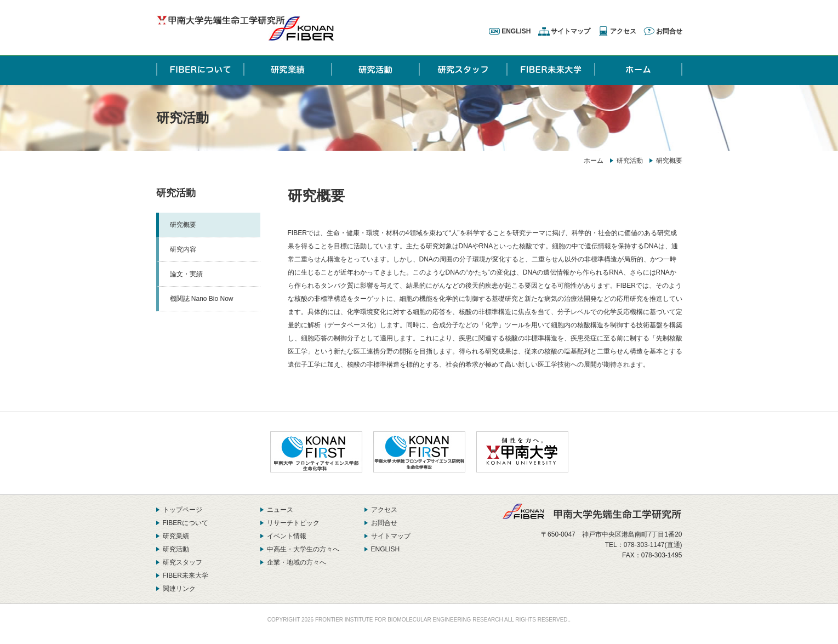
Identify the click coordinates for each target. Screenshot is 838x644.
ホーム (594, 161)
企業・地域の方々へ (297, 562)
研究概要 (183, 225)
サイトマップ (571, 31)
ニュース (280, 510)
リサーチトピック (293, 523)
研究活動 (630, 161)
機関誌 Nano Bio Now (202, 299)
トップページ (183, 510)
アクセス (623, 31)
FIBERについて (186, 523)
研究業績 (176, 536)
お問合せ (669, 31)
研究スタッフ (183, 562)
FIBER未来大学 (186, 575)
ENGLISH (516, 31)
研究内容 (183, 249)
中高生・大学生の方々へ (303, 549)
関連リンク (179, 589)
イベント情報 (287, 536)
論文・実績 (186, 274)
